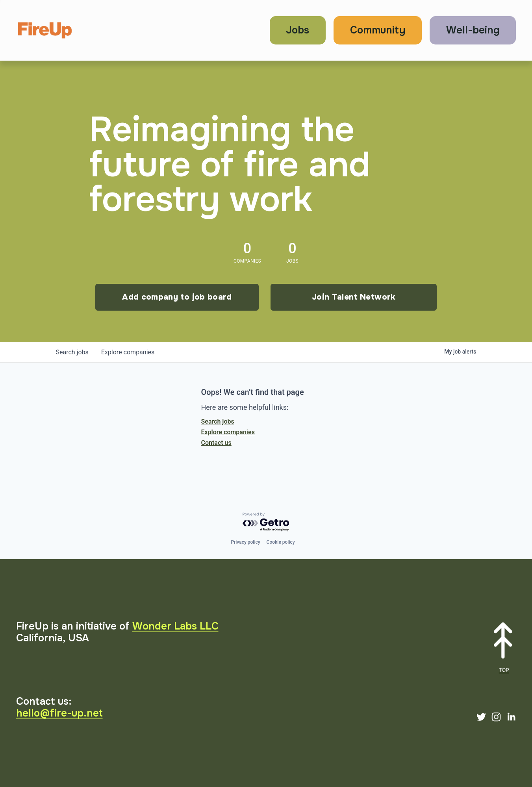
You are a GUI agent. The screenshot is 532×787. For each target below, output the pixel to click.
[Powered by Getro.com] (266, 522)
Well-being (473, 30)
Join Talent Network (354, 297)
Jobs (298, 30)
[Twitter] (481, 717)
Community (378, 30)
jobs (72, 352)
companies (128, 352)
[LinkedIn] (511, 717)
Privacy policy (245, 542)
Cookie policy (281, 542)
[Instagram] (496, 717)
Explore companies (228, 432)
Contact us (216, 443)
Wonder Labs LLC (175, 626)
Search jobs (218, 421)
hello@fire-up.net (59, 713)
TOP (504, 670)
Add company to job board (177, 297)
